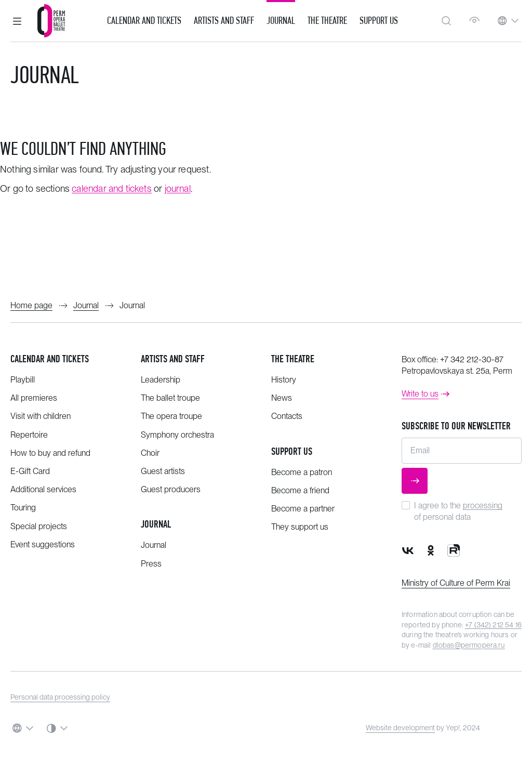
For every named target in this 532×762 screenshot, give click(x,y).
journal (178, 188)
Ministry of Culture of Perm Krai (456, 583)
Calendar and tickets (50, 359)
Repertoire (29, 435)
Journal (281, 21)
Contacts (287, 416)
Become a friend (300, 490)
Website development (400, 728)
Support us (379, 21)
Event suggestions (43, 544)
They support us (300, 527)
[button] (17, 21)
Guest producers (171, 489)
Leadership (161, 380)
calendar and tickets (112, 188)
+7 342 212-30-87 (472, 359)
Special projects (39, 526)
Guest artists (163, 471)
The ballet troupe (170, 398)
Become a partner (303, 509)
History (284, 380)
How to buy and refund (50, 453)
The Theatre (327, 21)
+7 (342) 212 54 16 (493, 625)
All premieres (34, 398)
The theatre (293, 359)
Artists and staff (173, 359)
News (282, 398)
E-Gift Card (30, 471)
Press (151, 564)
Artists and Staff (224, 21)
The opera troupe (171, 416)
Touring (23, 508)
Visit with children (41, 416)
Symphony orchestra (177, 435)
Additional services (43, 489)
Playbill (23, 380)
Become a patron (302, 472)
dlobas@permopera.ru (469, 645)
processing (483, 505)
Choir (150, 453)
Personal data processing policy (60, 697)
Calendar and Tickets (144, 21)
